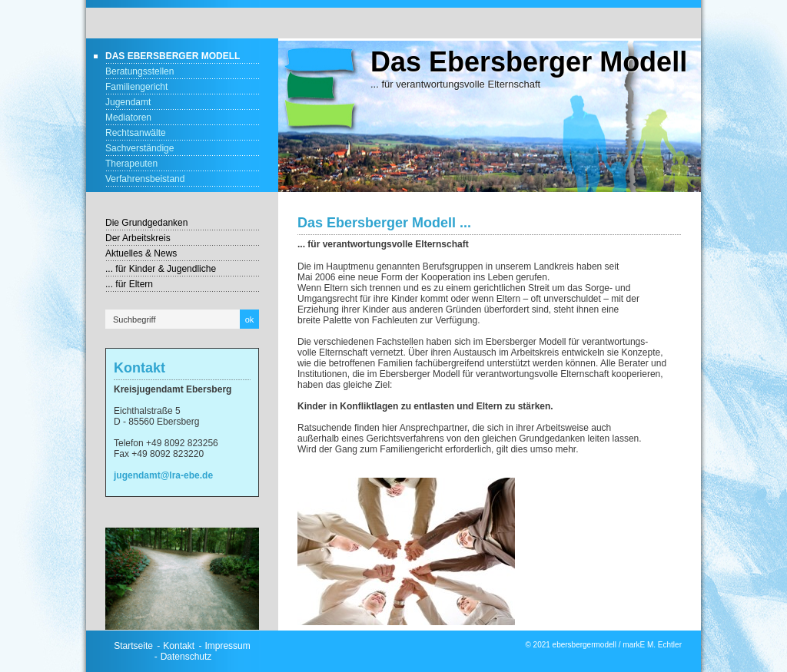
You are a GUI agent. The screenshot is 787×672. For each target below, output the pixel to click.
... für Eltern (129, 284)
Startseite (133, 646)
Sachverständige (139, 148)
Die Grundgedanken (146, 223)
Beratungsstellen (139, 71)
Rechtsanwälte (136, 133)
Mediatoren (128, 118)
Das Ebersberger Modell (173, 56)
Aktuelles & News (141, 253)
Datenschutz (186, 657)
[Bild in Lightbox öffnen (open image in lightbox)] (182, 579)
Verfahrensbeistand (145, 179)
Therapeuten (131, 164)
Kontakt (179, 646)
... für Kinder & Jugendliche (161, 269)
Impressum (227, 646)
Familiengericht (136, 87)
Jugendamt (128, 102)
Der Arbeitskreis (138, 238)
